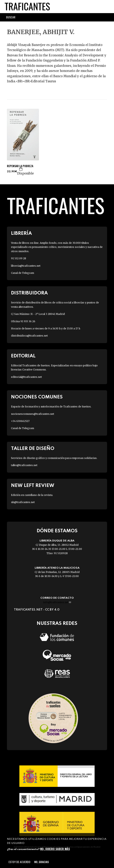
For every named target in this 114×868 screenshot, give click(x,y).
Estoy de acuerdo (19, 862)
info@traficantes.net (57, 602)
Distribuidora (29, 293)
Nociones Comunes (37, 397)
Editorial (23, 356)
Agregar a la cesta (21, 169)
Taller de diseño (33, 449)
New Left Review (33, 486)
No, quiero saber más (55, 849)
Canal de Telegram (23, 273)
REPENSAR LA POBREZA (20, 166)
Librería (21, 233)
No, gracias (42, 862)
